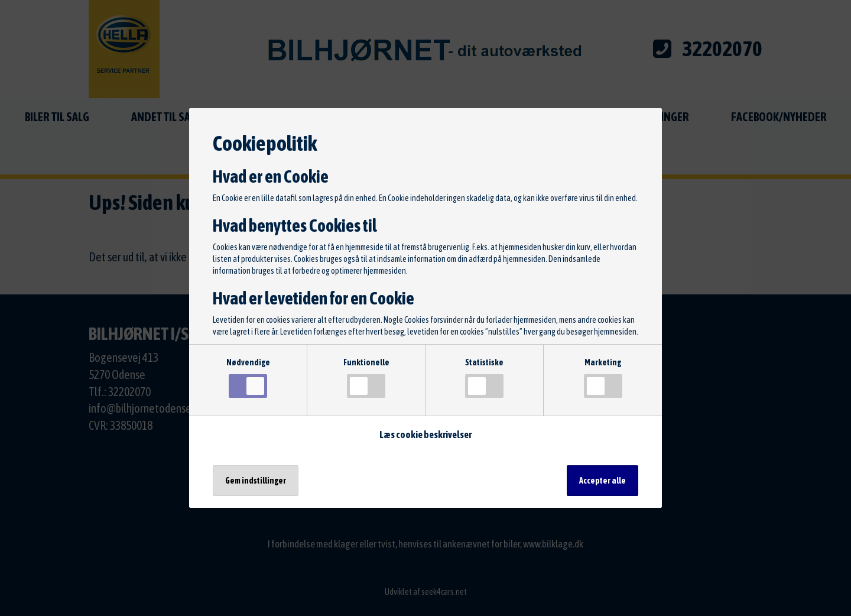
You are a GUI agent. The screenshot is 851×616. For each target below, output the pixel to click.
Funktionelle (366, 378)
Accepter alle (602, 481)
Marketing (603, 378)
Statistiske (484, 378)
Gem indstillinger (256, 481)
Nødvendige (248, 378)
